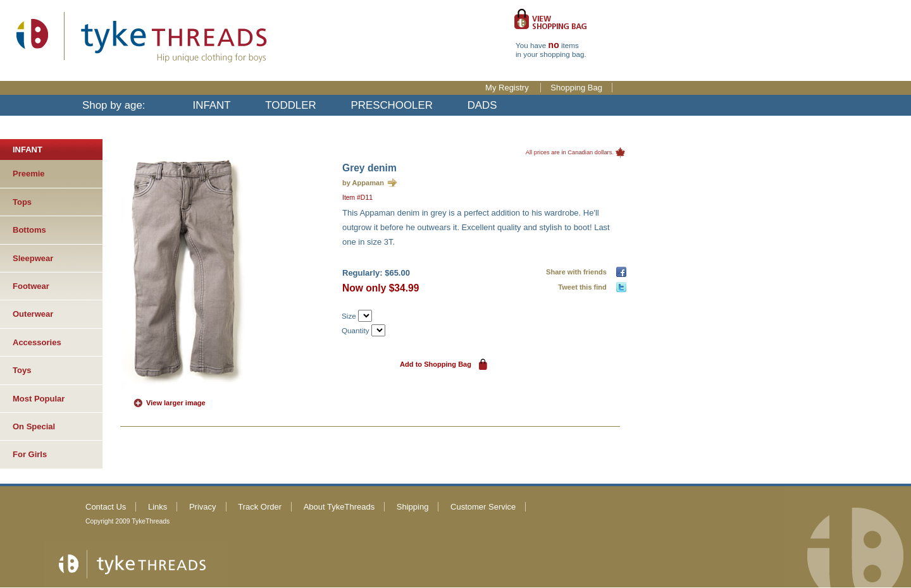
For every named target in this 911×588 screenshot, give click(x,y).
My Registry (508, 88)
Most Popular (39, 399)
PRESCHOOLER (392, 105)
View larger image (176, 403)
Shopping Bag (576, 88)
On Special (34, 426)
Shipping (413, 507)
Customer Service (483, 507)
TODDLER (290, 105)
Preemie (29, 174)
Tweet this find (584, 287)
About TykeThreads (339, 507)
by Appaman (363, 183)
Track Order (260, 507)
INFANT (212, 105)
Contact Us (106, 507)
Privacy (203, 507)
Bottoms (29, 230)
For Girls (30, 454)
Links (158, 507)
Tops (22, 202)
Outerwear (33, 314)
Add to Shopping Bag (436, 364)
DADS (482, 105)
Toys (22, 370)
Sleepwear (33, 258)
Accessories (37, 342)
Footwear (31, 286)
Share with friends (578, 272)
